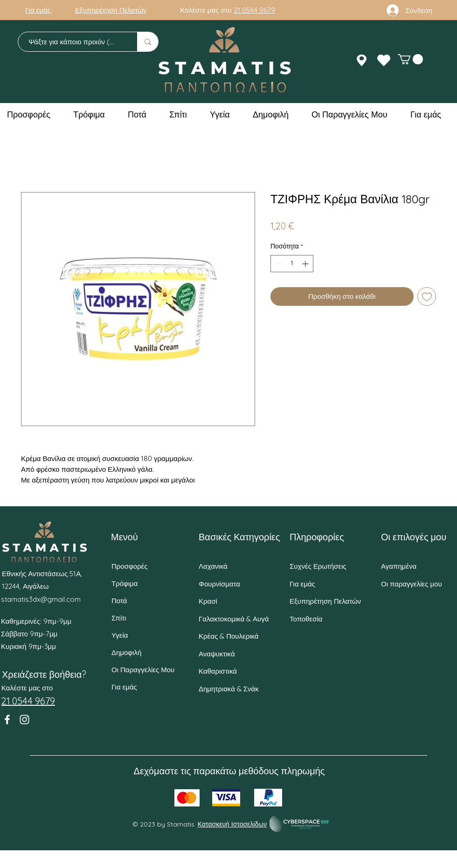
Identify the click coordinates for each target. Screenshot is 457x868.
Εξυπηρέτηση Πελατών (325, 601)
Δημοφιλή (126, 652)
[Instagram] (24, 720)
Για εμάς (124, 687)
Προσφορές (129, 566)
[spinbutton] (292, 264)
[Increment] (306, 264)
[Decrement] (278, 264)
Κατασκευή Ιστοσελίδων (232, 824)
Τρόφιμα (125, 583)
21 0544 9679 (254, 10)
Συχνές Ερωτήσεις (318, 566)
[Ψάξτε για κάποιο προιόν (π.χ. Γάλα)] (73, 42)
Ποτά (119, 601)
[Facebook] (7, 720)
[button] (410, 59)
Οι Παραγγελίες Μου (143, 670)
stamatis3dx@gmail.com (41, 599)
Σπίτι (119, 618)
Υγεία (120, 635)
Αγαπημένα (399, 566)
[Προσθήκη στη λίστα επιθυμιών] (427, 297)
